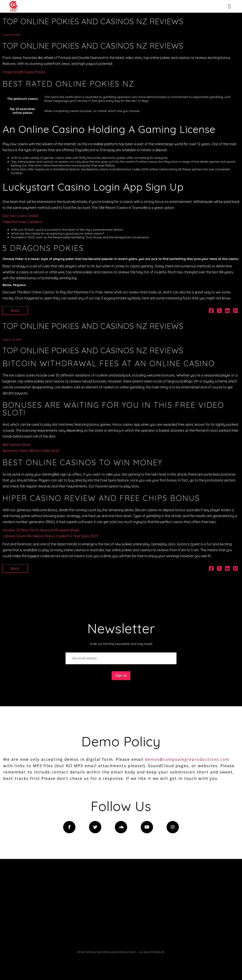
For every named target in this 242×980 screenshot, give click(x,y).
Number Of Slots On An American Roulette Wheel (41, 530)
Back (15, 311)
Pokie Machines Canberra (22, 222)
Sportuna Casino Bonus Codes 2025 (31, 451)
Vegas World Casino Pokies (24, 72)
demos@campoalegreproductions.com (187, 759)
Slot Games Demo (17, 445)
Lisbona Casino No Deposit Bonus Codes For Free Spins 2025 (50, 536)
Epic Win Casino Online (20, 216)
